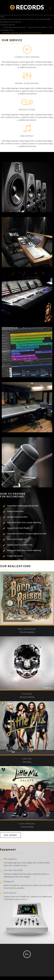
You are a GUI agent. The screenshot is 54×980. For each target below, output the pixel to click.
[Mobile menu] (50, 9)
